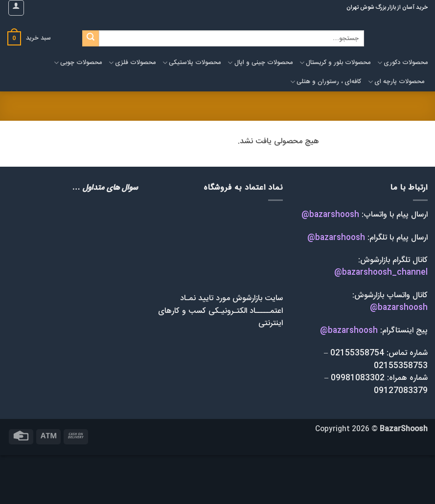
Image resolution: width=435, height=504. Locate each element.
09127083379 (401, 391)
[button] (16, 8)
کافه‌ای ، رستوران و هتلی (326, 82)
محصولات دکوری (402, 63)
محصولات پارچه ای (396, 82)
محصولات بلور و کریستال (335, 63)
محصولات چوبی (78, 63)
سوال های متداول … (105, 188)
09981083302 (358, 378)
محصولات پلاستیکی (192, 63)
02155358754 (356, 353)
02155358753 (400, 366)
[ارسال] (91, 39)
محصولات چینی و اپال (260, 63)
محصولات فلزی (132, 63)
